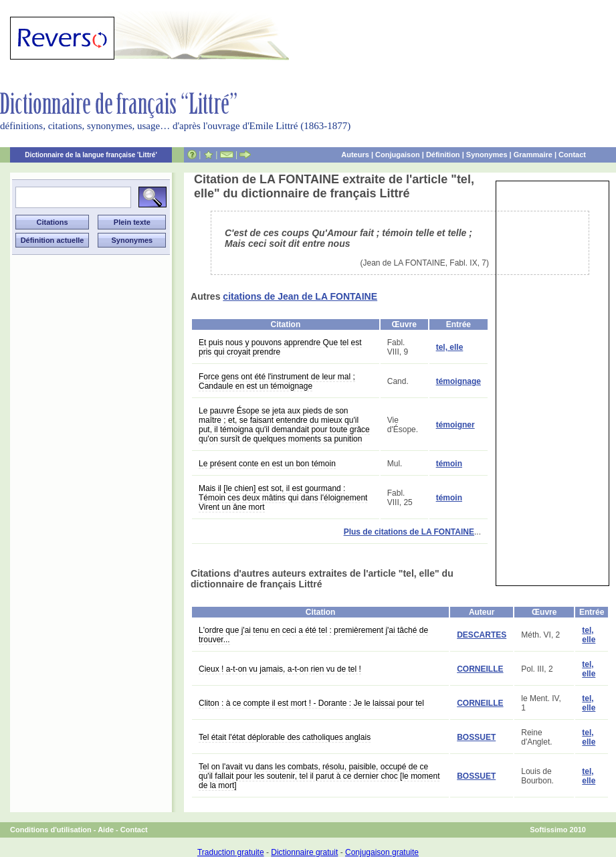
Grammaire (533, 155)
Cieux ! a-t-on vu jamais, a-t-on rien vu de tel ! (280, 669)
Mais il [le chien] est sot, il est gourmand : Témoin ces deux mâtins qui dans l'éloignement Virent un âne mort (283, 498)
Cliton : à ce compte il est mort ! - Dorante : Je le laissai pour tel (311, 703)
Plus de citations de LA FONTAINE (409, 532)
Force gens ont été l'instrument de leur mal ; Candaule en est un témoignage (277, 381)
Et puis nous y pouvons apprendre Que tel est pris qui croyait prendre (280, 347)
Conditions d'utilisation (51, 830)
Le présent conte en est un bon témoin (267, 464)
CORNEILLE (480, 669)
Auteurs (355, 155)
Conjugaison (398, 155)
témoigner (455, 425)
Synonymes (487, 155)
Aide (106, 830)
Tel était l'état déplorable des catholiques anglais (285, 737)
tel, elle (450, 347)
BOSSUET (476, 737)
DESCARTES (482, 635)
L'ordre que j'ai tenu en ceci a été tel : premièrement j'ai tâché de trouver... (313, 635)
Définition (443, 155)
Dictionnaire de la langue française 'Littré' (91, 155)
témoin (449, 464)
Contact (572, 155)
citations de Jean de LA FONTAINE (300, 296)
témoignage (458, 381)
